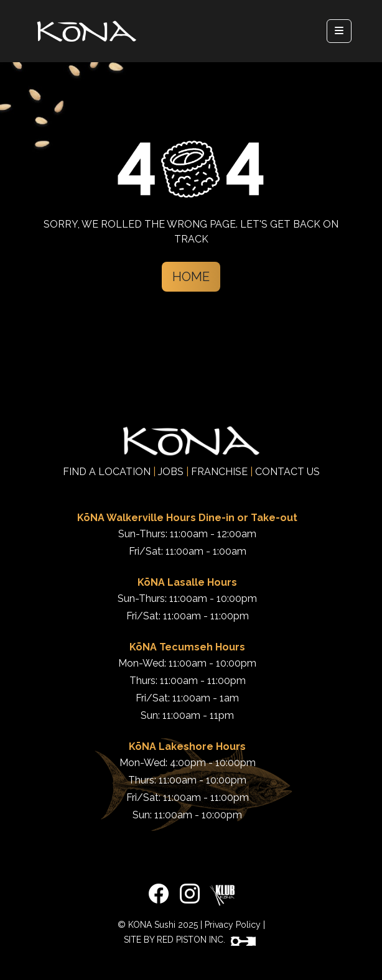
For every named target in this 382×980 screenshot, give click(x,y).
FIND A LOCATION (107, 472)
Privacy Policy (233, 925)
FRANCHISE (219, 472)
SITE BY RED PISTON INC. (190, 940)
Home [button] (191, 277)
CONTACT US (287, 472)
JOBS (171, 472)
